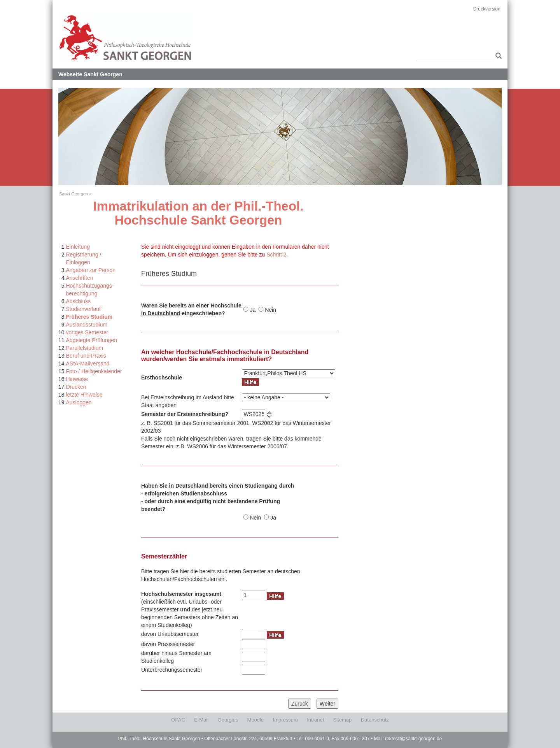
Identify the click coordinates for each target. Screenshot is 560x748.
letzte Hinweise (84, 395)
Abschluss (78, 301)
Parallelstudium (84, 348)
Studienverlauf (83, 309)
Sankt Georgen (73, 194)
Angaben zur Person (91, 270)
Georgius (228, 720)
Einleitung (78, 247)
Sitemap (343, 720)
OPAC (178, 720)
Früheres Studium (89, 317)
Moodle (256, 720)
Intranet (315, 720)
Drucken (76, 387)
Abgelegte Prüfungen (91, 340)
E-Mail (201, 720)
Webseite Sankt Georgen (90, 74)
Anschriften (79, 278)
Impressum (285, 720)
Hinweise (77, 379)
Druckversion (487, 9)
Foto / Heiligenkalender (94, 371)
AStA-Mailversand (87, 363)
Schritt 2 (276, 255)
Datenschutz (375, 720)
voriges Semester (87, 332)
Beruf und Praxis (86, 356)
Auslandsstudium (87, 325)
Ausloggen (79, 402)
